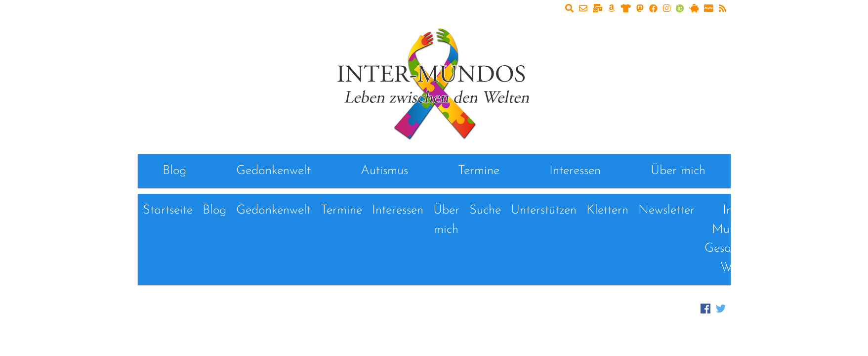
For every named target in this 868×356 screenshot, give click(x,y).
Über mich (678, 171)
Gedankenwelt (273, 171)
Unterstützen (544, 210)
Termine (479, 171)
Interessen (575, 171)
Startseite (168, 210)
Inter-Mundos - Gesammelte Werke (737, 239)
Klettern (607, 210)
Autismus (384, 171)
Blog (174, 171)
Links (793, 210)
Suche (485, 210)
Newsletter (666, 210)
